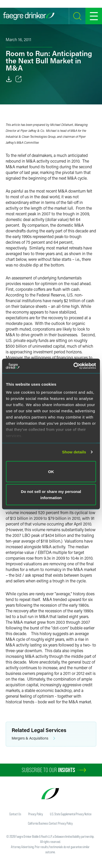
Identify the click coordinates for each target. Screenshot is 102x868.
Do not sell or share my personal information (51, 495)
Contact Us (15, 814)
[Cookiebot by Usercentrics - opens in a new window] (74, 366)
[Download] (9, 79)
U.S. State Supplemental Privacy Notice (71, 814)
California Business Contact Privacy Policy (50, 823)
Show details (74, 452)
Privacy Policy (36, 814)
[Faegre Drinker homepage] (29, 16)
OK (51, 471)
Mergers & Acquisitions (33, 738)
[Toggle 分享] (19, 79)
